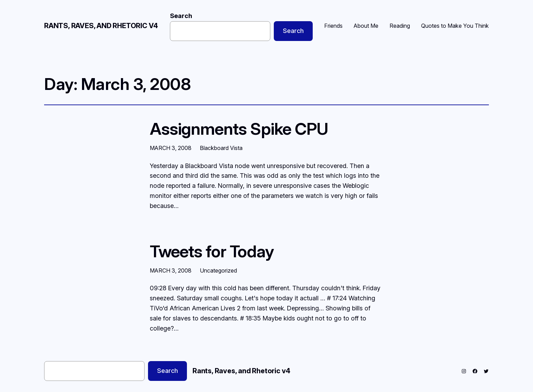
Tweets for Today (212, 251)
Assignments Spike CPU (239, 129)
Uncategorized (218, 270)
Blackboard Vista (221, 148)
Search (181, 16)
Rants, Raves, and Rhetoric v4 (101, 26)
